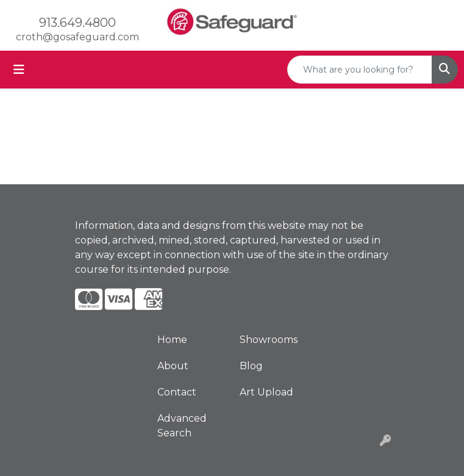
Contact (177, 392)
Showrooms (269, 340)
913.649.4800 (77, 23)
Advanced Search (182, 426)
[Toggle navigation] (19, 70)
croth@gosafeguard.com (77, 37)
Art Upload (266, 392)
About (173, 366)
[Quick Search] (360, 70)
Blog (251, 366)
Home (172, 340)
